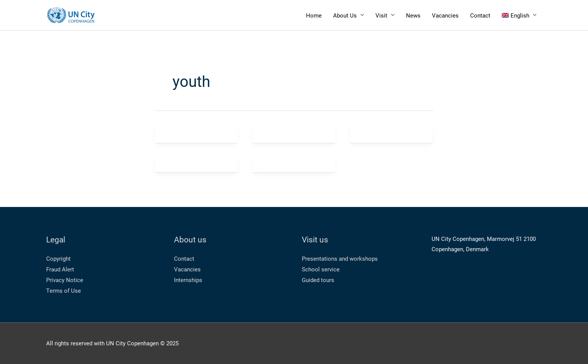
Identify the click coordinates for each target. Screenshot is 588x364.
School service (321, 269)
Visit (381, 15)
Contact (480, 15)
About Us (345, 15)
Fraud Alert (60, 269)
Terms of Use (64, 290)
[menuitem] (519, 15)
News (413, 15)
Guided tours (318, 280)
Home (314, 15)
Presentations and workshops (340, 258)
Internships (188, 280)
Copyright (58, 258)
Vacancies (445, 15)
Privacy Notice (65, 280)
